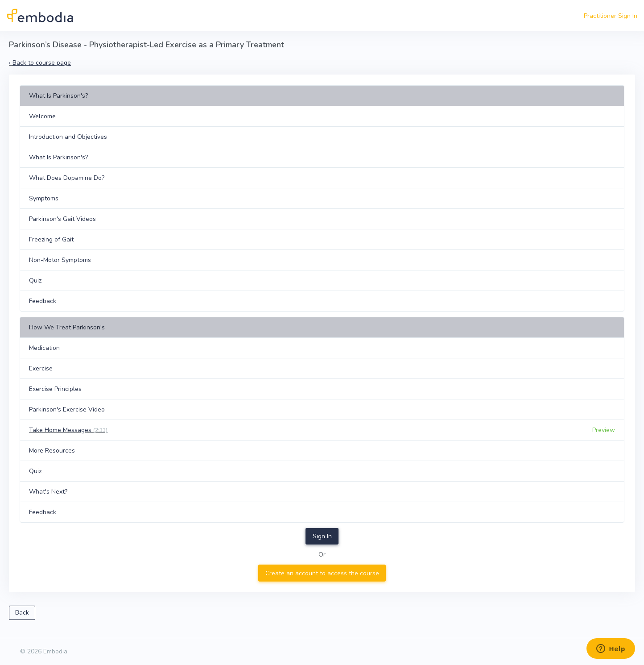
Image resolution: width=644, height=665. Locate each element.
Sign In (322, 536)
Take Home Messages (68, 430)
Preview (604, 430)
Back (22, 613)
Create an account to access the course (322, 573)
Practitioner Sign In (611, 16)
